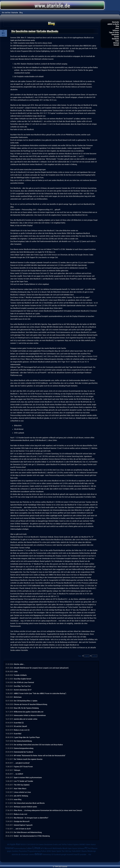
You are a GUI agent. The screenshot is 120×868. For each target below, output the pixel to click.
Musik (65, 848)
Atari (18, 844)
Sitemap (116, 43)
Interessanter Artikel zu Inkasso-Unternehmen (30, 715)
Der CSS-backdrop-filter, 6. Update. (26, 701)
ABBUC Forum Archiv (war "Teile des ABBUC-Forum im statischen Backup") (40, 693)
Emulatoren (48, 844)
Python (44, 851)
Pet (89, 848)
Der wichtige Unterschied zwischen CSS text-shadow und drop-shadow (38, 745)
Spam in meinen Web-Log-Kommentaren (28, 777)
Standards (115, 39)
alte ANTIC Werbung (21, 796)
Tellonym (17, 770)
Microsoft (48, 848)
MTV (42, 848)
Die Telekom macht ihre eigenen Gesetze (28, 759)
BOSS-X (24, 844)
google (64, 854)
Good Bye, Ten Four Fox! (22, 686)
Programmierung (34, 851)
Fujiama (76, 844)
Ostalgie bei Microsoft (22, 821)
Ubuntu (84, 851)
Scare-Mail (18, 734)
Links (117, 41)
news (117, 28)
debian (38, 854)
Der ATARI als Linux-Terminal (24, 682)
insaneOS (70, 854)
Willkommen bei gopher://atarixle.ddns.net (29, 712)
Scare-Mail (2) (19, 723)
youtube (83, 854)
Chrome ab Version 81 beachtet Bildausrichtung (30, 704)
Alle (90, 854)
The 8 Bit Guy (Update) (22, 785)
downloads (115, 35)
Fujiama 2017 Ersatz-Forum (23, 767)
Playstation (23, 851)
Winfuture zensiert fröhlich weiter (25, 807)
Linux (36, 848)
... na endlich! (18, 774)
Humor (93, 844)
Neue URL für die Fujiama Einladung (26, 708)
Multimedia (57, 848)
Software (116, 30)
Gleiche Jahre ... (19, 664)
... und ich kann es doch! (22, 829)
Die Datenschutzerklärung (23, 741)
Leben (95, 656)
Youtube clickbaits (20, 675)
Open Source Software (76, 848)
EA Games (40, 844)
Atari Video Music (20, 789)
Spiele (59, 851)
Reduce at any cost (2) (22, 730)
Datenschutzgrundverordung (24, 748)
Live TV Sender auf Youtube (23, 781)
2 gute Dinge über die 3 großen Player (27, 737)
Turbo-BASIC (76, 851)
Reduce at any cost (21, 814)
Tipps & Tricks (114, 32)
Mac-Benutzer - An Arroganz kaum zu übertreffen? (31, 818)
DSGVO (33, 844)
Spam (54, 851)
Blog (117, 26)
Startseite (116, 22)
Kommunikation (20, 848)
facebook (57, 854)
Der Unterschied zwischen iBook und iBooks (29, 803)
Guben (88, 844)
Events (117, 37)
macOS (77, 854)
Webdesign (92, 851)
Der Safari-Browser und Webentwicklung (28, 832)
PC (86, 848)
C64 (28, 844)
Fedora (70, 844)
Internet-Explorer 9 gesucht (23, 825)
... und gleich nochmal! (22, 763)
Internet (9, 848)
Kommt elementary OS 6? (23, 690)
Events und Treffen (60, 844)
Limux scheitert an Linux (22, 792)
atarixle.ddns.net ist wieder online (26, 719)
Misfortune (18, 697)
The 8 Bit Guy (66, 851)
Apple (87, 656)
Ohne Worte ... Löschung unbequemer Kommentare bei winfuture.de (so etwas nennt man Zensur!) (48, 810)
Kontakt (116, 45)
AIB (8, 844)
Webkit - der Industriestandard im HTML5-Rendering (32, 836)
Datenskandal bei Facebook (24, 752)
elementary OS (48, 854)
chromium (25, 854)
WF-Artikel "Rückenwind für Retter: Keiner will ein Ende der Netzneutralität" (40, 756)
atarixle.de (16, 854)
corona (31, 854)
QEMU (49, 851)
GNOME (82, 844)
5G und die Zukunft (20, 726)
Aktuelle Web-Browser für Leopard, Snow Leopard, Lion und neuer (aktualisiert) (41, 668)
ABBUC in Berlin (113, 24)
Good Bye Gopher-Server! (23, 679)
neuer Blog (18, 799)
